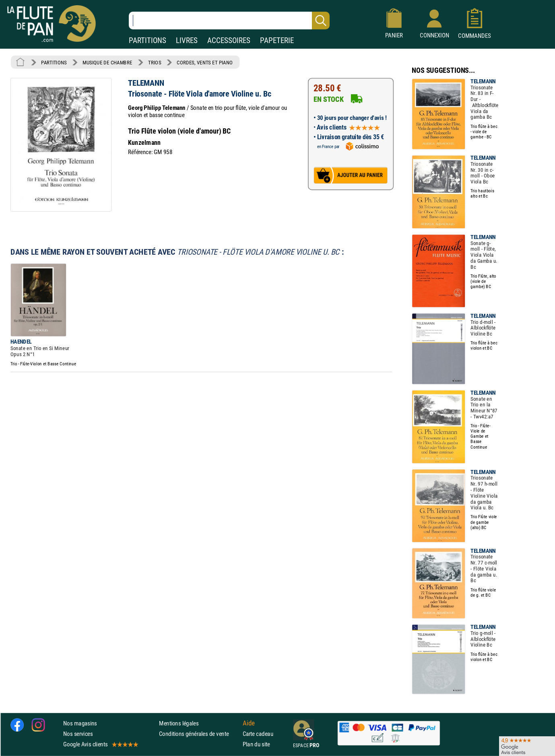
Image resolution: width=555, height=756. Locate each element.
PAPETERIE (277, 40)
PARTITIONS (148, 40)
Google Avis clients (100, 744)
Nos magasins (80, 723)
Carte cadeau (258, 734)
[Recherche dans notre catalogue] (229, 21)
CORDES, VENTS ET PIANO (205, 62)
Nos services (78, 734)
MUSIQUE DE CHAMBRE (107, 62)
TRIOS (155, 62)
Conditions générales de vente (199, 734)
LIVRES (187, 40)
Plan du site (256, 744)
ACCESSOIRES (229, 40)
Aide (249, 723)
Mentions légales (179, 723)
